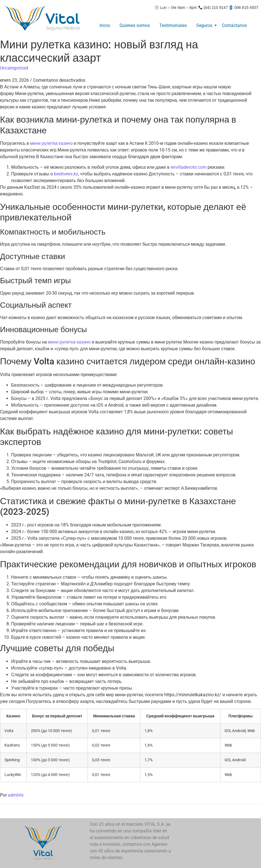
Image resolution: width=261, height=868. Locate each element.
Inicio (105, 25)
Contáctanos (234, 25)
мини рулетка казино (51, 143)
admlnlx (16, 795)
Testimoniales (173, 25)
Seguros (205, 25)
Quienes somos (135, 25)
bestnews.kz (66, 174)
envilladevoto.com (189, 167)
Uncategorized (14, 68)
